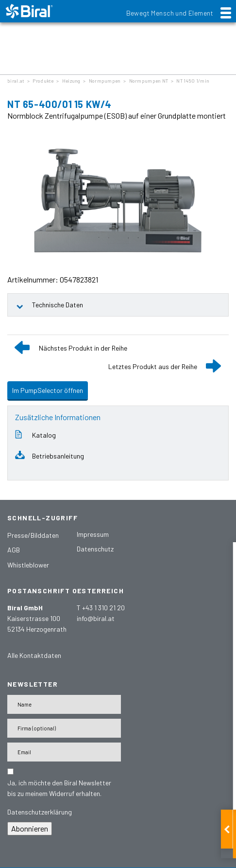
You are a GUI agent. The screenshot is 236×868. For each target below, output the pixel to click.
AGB (14, 550)
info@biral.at (96, 618)
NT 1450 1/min (193, 81)
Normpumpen (105, 81)
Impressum (93, 534)
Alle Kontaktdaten (34, 655)
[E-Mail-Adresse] (64, 752)
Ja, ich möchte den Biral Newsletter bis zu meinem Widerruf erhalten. (59, 788)
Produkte (43, 81)
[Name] (64, 704)
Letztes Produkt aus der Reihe (153, 366)
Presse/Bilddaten (33, 535)
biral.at (16, 81)
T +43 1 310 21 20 (101, 608)
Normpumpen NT (149, 81)
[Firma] (64, 728)
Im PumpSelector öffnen (48, 390)
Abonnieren (30, 828)
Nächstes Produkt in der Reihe (83, 348)
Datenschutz (95, 549)
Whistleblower (28, 565)
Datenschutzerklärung (40, 812)
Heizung (71, 81)
